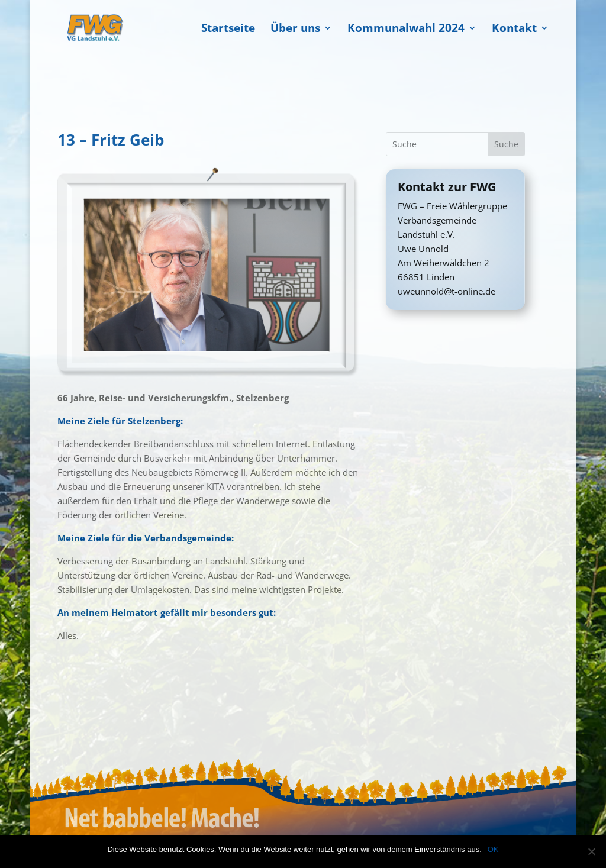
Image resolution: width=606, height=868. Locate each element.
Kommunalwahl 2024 (406, 30)
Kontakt (514, 30)
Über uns (295, 30)
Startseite (228, 30)
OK (493, 849)
